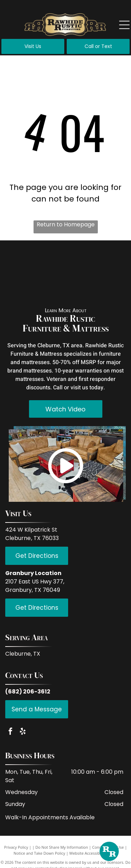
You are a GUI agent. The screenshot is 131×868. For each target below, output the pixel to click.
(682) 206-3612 (28, 692)
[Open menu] (124, 25)
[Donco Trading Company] (50, 288)
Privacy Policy (16, 847)
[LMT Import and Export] (81, 260)
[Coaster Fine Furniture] (19, 288)
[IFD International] (50, 260)
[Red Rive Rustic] (19, 260)
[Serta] (113, 288)
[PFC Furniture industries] (113, 260)
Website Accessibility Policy (93, 853)
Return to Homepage (66, 224)
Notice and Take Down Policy (39, 853)
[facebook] (10, 732)
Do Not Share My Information (62, 847)
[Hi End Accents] (81, 288)
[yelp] (23, 732)
